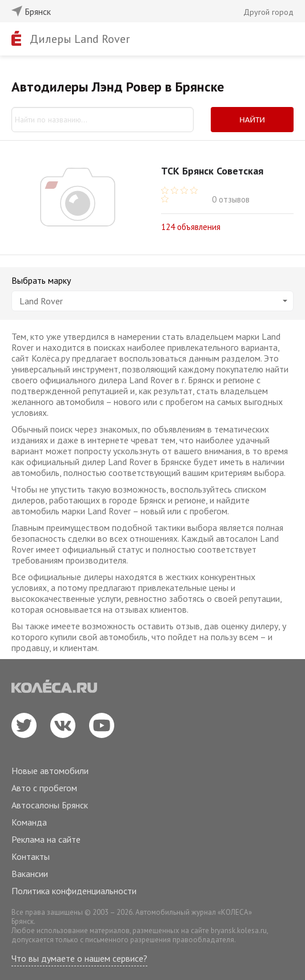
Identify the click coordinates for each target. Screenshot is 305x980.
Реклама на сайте (46, 839)
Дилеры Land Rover (80, 39)
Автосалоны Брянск (50, 805)
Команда (29, 822)
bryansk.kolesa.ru (239, 931)
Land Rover (153, 301)
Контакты (31, 856)
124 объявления (191, 226)
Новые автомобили (50, 771)
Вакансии (30, 874)
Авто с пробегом (44, 788)
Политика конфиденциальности (74, 891)
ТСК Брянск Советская (212, 171)
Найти (252, 120)
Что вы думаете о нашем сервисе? (79, 958)
